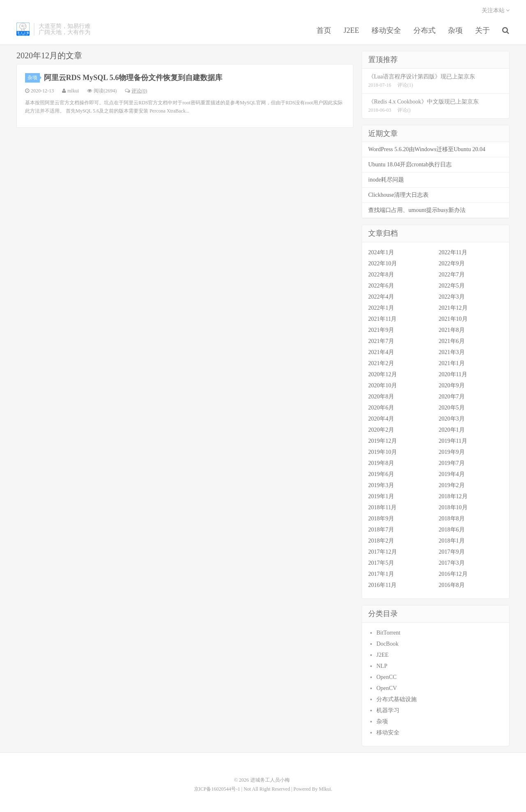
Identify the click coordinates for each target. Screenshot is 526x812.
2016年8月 (452, 585)
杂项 (455, 30)
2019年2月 (452, 485)
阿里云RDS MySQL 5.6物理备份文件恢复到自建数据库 (133, 78)
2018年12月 (453, 496)
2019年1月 (381, 496)
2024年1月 (381, 252)
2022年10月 (383, 263)
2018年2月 (381, 541)
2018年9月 (381, 519)
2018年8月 (452, 519)
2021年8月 (452, 330)
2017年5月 (381, 563)
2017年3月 (452, 563)
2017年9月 (452, 552)
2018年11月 (382, 507)
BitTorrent (388, 633)
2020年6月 (381, 408)
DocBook (388, 644)
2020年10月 (383, 385)
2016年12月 (453, 574)
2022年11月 (453, 252)
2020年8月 (381, 397)
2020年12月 (383, 374)
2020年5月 (452, 408)
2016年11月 (382, 585)
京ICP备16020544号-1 (217, 789)
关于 (482, 30)
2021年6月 (452, 341)
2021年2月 (381, 363)
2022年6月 (381, 286)
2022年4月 (381, 297)
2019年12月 (383, 441)
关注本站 (496, 10)
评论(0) (136, 91)
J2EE (351, 30)
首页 (324, 30)
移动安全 (386, 30)
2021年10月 (453, 319)
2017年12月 (383, 552)
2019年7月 (452, 463)
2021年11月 (382, 319)
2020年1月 (452, 430)
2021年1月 (452, 363)
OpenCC (386, 677)
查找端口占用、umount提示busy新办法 (417, 210)
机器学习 (388, 710)
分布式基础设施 (397, 699)
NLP (382, 666)
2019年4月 (452, 474)
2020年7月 (452, 397)
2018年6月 (452, 530)
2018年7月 (381, 530)
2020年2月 (381, 430)
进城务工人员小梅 (23, 29)
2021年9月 (381, 330)
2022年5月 (452, 286)
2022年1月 (381, 308)
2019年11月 (453, 441)
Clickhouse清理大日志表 (398, 195)
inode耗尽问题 (386, 180)
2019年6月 (381, 474)
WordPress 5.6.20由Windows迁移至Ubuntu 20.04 (427, 149)
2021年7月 (381, 341)
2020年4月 (381, 419)
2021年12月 (453, 308)
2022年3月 (452, 297)
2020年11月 (453, 374)
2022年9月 (452, 263)
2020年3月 (452, 419)
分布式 (424, 30)
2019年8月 (381, 463)
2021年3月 (452, 352)
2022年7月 (452, 275)
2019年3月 (381, 485)
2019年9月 (452, 452)
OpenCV (387, 688)
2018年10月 (453, 507)
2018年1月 (452, 541)
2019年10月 (383, 452)
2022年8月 (381, 275)
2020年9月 (452, 385)
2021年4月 (381, 352)
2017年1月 (381, 574)
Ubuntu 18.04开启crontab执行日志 (410, 164)
